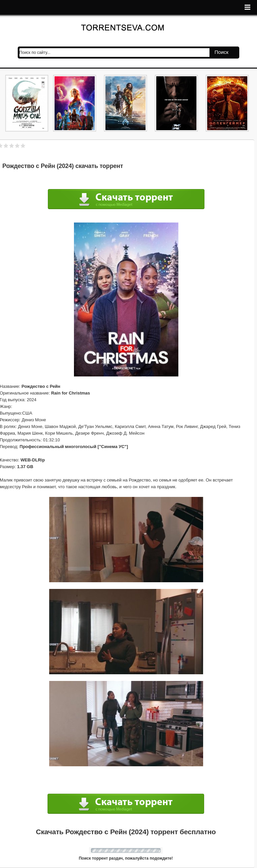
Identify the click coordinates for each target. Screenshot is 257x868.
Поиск (222, 52)
